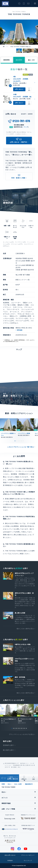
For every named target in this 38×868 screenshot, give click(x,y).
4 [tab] (20, 441)
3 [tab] (18, 441)
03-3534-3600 (19, 125)
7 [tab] (21, 728)
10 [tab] (26, 728)
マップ (26, 127)
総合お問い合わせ (10, 855)
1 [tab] (15, 441)
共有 (34, 779)
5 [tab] (21, 441)
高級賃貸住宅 (29, 784)
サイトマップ (28, 861)
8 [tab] (23, 728)
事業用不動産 (6, 803)
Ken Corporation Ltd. (5, 4)
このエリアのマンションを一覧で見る (20, 447)
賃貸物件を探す (9, 745)
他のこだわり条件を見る (25, 629)
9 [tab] (25, 728)
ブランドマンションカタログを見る (21, 734)
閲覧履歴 (19, 4)
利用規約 (10, 861)
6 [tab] (23, 441)
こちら (13, 554)
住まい (10, 784)
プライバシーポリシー (28, 855)
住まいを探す (18, 784)
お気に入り (24, 4)
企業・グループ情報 (8, 809)
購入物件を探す (9, 750)
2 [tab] (17, 441)
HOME (3, 784)
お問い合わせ (28, 4)
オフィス (5, 798)
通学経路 (20, 330)
